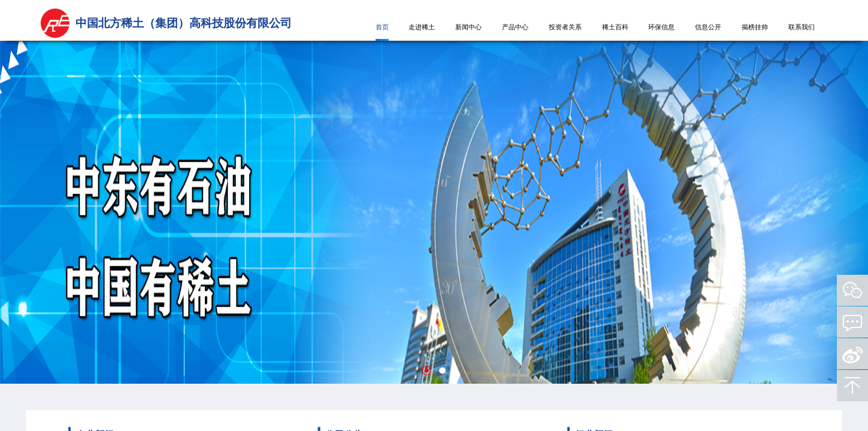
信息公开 (708, 27)
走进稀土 (422, 27)
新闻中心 (468, 27)
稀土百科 (615, 27)
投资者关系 (565, 27)
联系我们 (802, 27)
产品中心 (515, 27)
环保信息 (661, 27)
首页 (382, 27)
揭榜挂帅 (755, 27)
